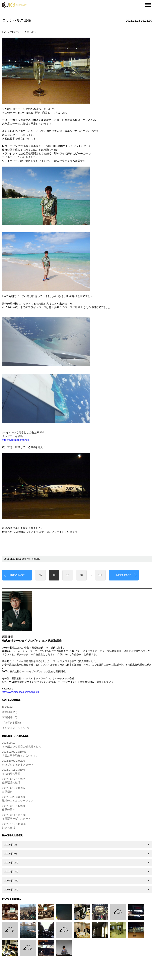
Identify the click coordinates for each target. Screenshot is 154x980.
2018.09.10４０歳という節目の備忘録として (22, 745)
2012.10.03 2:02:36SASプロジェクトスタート (18, 763)
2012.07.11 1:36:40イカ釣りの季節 (13, 772)
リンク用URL (33, 559)
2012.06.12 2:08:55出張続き (13, 790)
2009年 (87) (11, 881)
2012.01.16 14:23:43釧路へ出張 (14, 826)
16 (54, 575)
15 (41, 575)
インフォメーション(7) (15, 728)
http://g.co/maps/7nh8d (16, 440)
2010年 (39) (11, 872)
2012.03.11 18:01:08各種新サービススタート (16, 817)
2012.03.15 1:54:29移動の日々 (13, 808)
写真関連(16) (10, 717)
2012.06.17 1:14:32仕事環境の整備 (13, 781)
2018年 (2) (10, 845)
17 (68, 575)
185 (100, 575)
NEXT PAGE (124, 575)
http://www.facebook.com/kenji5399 (21, 692)
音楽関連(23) (10, 712)
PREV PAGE (17, 575)
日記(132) (8, 707)
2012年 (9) (10, 854)
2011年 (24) (11, 863)
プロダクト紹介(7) (13, 723)
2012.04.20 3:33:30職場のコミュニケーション (18, 799)
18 (81, 575)
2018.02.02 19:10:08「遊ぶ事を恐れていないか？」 (20, 754)
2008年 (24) (11, 890)
